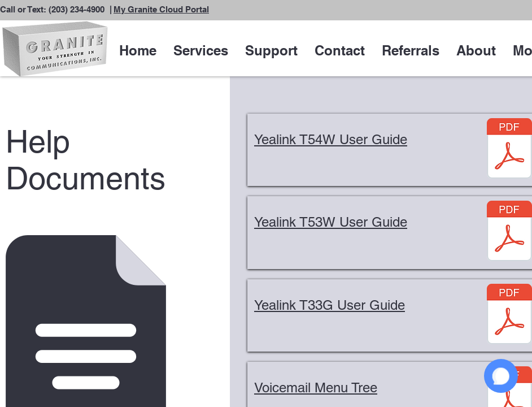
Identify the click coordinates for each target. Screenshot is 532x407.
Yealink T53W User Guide (331, 222)
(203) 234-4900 (77, 9)
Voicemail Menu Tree (316, 387)
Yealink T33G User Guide (330, 305)
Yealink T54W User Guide (331, 139)
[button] (201, 51)
